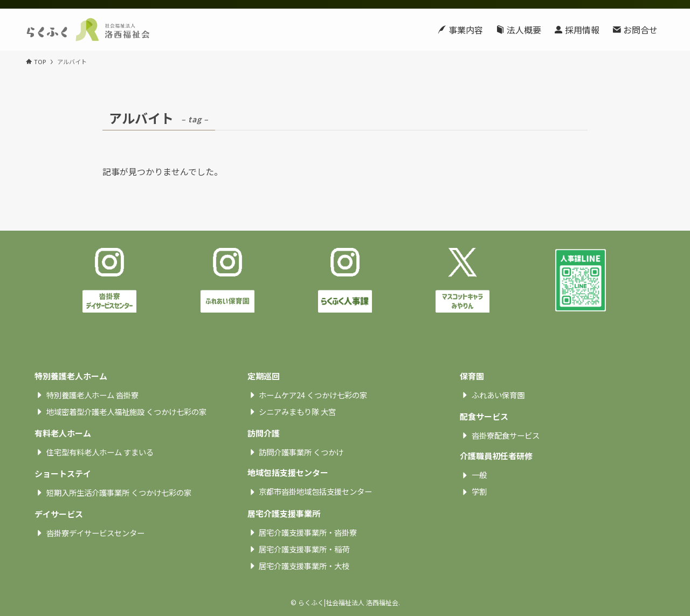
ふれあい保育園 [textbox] (498, 395)
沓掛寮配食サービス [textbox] (506, 435)
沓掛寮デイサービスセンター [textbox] (95, 533)
